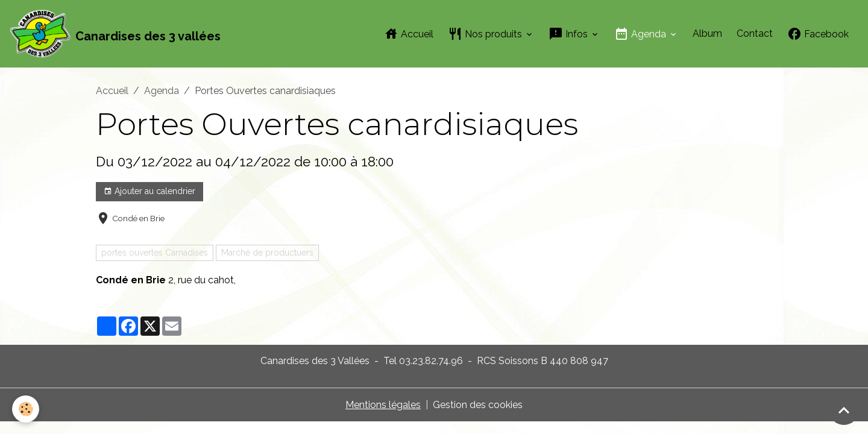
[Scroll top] (844, 410)
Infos (569, 34)
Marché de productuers (267, 253)
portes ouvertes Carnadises (155, 253)
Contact (755, 33)
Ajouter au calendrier (149, 192)
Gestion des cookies (478, 405)
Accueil (409, 34)
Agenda (641, 34)
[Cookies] (26, 409)
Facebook (818, 34)
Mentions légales (383, 405)
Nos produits (486, 34)
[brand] (115, 34)
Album (707, 33)
